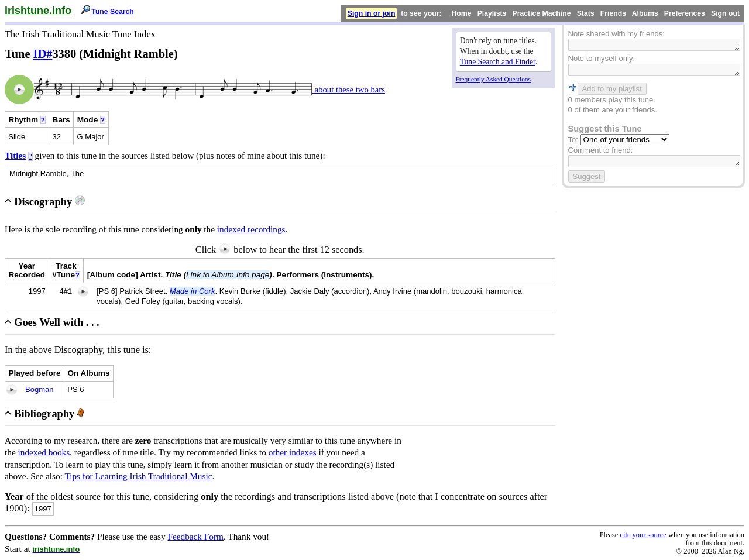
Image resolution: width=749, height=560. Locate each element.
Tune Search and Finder (498, 62)
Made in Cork (193, 291)
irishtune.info (38, 11)
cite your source (643, 535)
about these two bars (349, 90)
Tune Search (113, 12)
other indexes (293, 452)
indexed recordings (251, 229)
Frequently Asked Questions (493, 79)
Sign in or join (372, 13)
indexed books (44, 452)
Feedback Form (195, 536)
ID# (43, 54)
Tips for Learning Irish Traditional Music (138, 476)
